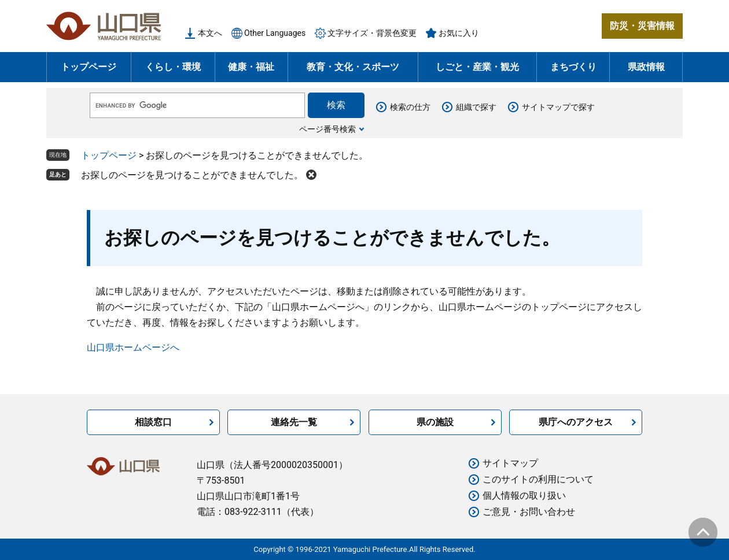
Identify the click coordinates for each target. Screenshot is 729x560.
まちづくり (573, 67)
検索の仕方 (410, 107)
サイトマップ (510, 463)
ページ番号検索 (327, 129)
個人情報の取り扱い (524, 495)
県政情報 (646, 67)
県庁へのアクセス (576, 422)
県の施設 (435, 422)
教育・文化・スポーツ (353, 67)
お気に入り (459, 33)
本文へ (210, 33)
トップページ (89, 67)
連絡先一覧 (294, 422)
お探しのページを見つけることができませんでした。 (192, 175)
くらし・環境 (173, 67)
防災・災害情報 (642, 26)
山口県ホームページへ (133, 347)
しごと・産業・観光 (477, 67)
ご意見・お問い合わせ (529, 512)
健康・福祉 (251, 67)
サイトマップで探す (558, 107)
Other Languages (275, 33)
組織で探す (476, 107)
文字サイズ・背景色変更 (372, 33)
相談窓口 (153, 422)
